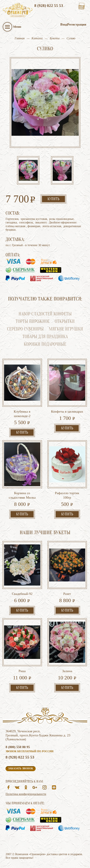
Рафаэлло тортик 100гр (67, 495)
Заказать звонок (21, 768)
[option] (28, 171)
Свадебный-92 (22, 594)
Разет (67, 594)
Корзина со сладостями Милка (22, 495)
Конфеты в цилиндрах (67, 411)
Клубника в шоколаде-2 (22, 414)
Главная (20, 38)
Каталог (37, 38)
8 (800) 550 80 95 (18, 747)
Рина (22, 671)
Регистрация (77, 24)
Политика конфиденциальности (26, 794)
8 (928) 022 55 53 (49, 6)
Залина (67, 671)
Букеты (55, 38)
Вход (64, 24)
